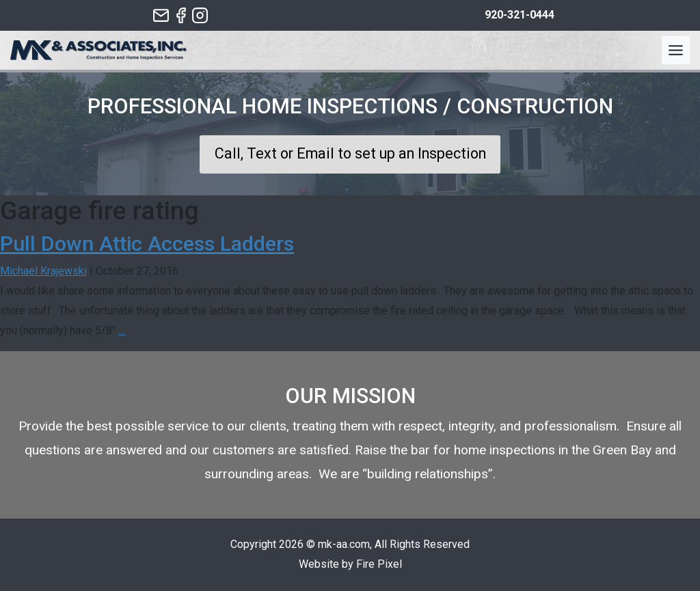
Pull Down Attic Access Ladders (147, 244)
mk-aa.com (344, 544)
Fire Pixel (379, 564)
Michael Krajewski (43, 271)
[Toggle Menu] (676, 50)
